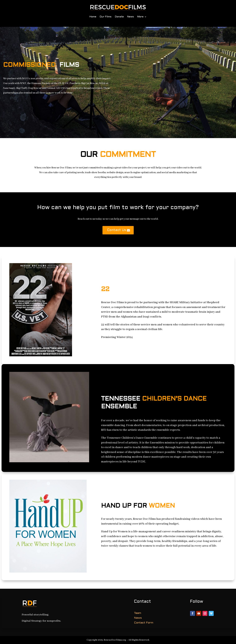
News (130, 17)
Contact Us (117, 230)
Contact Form (144, 623)
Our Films (106, 17)
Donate (119, 17)
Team (138, 613)
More (140, 17)
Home (93, 17)
